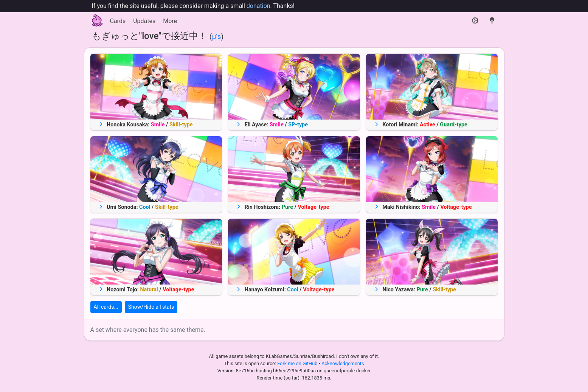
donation (258, 6)
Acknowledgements (343, 363)
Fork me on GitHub (298, 363)
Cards (118, 21)
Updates (144, 21)
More (170, 21)
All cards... (106, 307)
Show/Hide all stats (151, 307)
